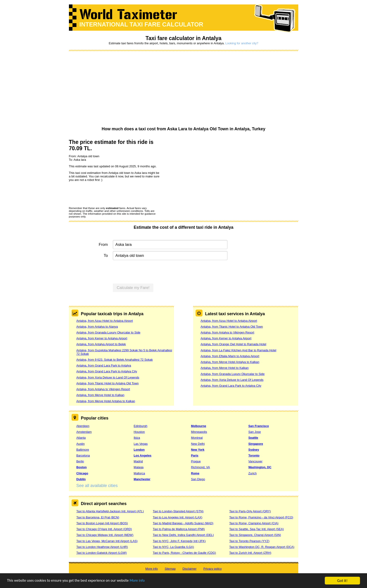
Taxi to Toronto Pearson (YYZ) (249, 541)
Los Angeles (143, 455)
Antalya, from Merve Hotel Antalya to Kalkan (106, 401)
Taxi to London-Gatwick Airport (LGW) (102, 553)
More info (144, 581)
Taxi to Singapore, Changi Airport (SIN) (255, 535)
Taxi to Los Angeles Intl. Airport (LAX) (177, 517)
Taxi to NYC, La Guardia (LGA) (173, 547)
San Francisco (259, 426)
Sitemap (170, 569)
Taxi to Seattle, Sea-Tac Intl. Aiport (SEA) (256, 529)
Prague (196, 461)
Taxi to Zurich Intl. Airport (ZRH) (250, 553)
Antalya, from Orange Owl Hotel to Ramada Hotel (233, 344)
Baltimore (83, 450)
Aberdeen (83, 426)
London (139, 450)
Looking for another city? (242, 43)
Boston (82, 467)
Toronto (254, 455)
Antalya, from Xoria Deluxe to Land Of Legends (108, 377)
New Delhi (198, 444)
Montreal (197, 438)
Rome (195, 473)
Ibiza (137, 438)
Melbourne (199, 426)
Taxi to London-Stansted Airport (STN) (178, 511)
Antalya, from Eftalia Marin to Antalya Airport (230, 356)
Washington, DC (260, 467)
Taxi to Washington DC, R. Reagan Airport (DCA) (262, 547)
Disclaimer (189, 569)
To (106, 256)
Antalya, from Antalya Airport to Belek (101, 344)
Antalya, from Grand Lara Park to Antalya (104, 365)
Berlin (80, 461)
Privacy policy (212, 569)
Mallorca (139, 473)
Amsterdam (84, 432)
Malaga (139, 467)
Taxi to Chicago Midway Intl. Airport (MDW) (105, 535)
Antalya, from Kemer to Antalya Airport (102, 338)
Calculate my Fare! (133, 288)
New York (198, 450)
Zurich (253, 473)
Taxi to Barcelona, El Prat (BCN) (98, 517)
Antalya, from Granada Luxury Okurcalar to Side (108, 332)
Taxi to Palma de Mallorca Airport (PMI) (179, 529)
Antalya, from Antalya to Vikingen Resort (103, 389)
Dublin (81, 479)
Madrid (138, 461)
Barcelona (83, 455)
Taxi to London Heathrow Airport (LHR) (102, 547)
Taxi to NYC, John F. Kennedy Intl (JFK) (179, 541)
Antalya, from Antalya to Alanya (97, 327)
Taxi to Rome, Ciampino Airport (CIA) (254, 523)
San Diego (198, 479)
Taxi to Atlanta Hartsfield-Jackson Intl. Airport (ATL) (110, 511)
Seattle (253, 438)
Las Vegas (141, 444)
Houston (139, 432)
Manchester (142, 479)
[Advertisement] (184, 89)
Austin (81, 444)
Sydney (254, 450)
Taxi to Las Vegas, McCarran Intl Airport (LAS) (107, 541)
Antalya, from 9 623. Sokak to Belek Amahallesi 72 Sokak (115, 360)
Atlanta (81, 438)
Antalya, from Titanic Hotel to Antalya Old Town (108, 383)
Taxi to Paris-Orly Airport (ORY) (250, 511)
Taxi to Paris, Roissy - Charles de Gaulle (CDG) (184, 553)
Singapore (256, 444)
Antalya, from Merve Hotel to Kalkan (100, 395)
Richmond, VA (201, 467)
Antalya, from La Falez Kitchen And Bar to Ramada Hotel (238, 350)
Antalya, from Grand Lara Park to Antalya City (107, 371)
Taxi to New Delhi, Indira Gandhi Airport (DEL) (183, 535)
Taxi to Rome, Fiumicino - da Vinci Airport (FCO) (261, 517)
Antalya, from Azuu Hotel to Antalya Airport (105, 321)
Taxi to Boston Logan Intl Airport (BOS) (102, 523)
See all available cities (97, 486)
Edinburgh (140, 426)
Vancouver (255, 461)
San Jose (255, 432)
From (103, 245)
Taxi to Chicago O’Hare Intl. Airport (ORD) (104, 529)
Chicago (82, 473)
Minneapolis (199, 432)
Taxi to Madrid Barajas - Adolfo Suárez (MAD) (183, 523)
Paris (195, 455)
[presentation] (105, 194)
